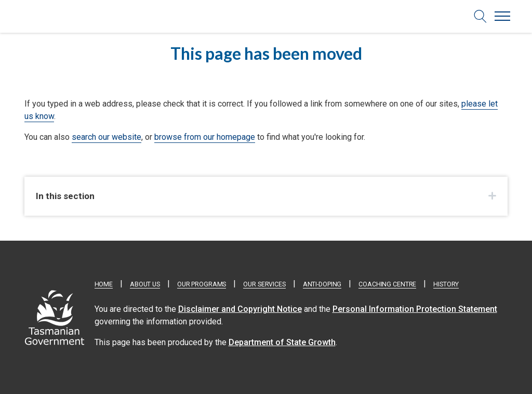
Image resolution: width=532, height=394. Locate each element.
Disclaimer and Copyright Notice (240, 309)
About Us (145, 284)
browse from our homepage (205, 137)
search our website (107, 137)
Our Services (264, 284)
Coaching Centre (387, 284)
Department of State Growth (282, 342)
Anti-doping (322, 284)
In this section (65, 196)
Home (104, 284)
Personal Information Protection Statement (415, 309)
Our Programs (202, 284)
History (446, 284)
